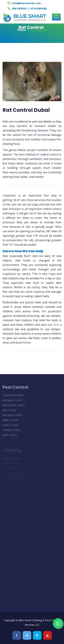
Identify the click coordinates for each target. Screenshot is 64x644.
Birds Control (10, 436)
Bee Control (9, 411)
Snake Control (10, 426)
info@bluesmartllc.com (26, 3)
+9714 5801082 (38, 9)
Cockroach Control (13, 396)
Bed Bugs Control (12, 416)
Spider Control (10, 421)
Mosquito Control (12, 401)
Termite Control (11, 431)
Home (22, 29)
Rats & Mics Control (14, 406)
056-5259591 (19, 9)
